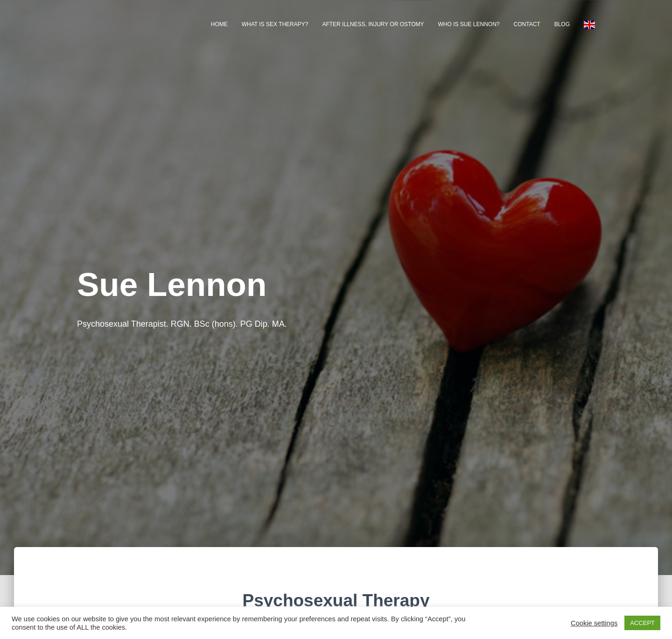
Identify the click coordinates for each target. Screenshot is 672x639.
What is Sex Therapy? (275, 24)
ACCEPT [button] (642, 623)
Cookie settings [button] (594, 623)
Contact (527, 24)
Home (219, 24)
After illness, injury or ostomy (373, 24)
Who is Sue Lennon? (469, 24)
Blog (562, 24)
